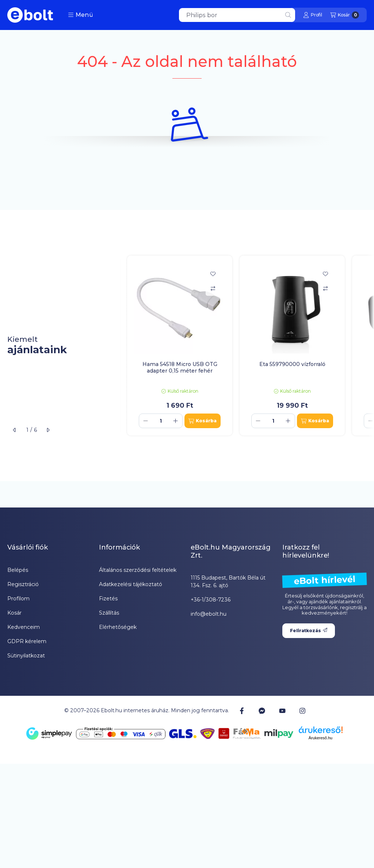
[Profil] (313, 15)
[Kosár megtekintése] (345, 15)
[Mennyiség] (161, 421)
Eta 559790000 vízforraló (292, 364)
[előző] (15, 430)
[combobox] (237, 15)
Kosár (14, 613)
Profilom (18, 599)
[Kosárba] (203, 421)
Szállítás (109, 613)
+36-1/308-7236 (211, 600)
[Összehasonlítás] (213, 288)
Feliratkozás (309, 631)
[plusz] (176, 421)
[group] (247, 346)
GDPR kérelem (27, 641)
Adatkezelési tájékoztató (131, 584)
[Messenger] (262, 710)
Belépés (18, 570)
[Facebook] (242, 710)
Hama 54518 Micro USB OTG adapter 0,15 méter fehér (180, 367)
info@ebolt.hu (209, 614)
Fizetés (108, 599)
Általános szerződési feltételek (138, 570)
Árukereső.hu (320, 738)
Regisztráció (23, 584)
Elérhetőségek (118, 627)
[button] (81, 15)
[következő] (48, 430)
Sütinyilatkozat (26, 656)
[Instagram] (302, 710)
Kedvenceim (24, 627)
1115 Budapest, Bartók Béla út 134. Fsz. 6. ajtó (228, 582)
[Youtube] (282, 711)
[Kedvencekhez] (213, 274)
